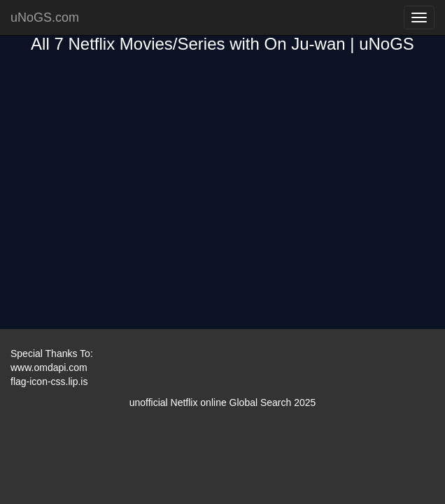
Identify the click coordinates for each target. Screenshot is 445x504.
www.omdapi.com (49, 367)
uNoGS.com (45, 17)
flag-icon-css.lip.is (49, 381)
